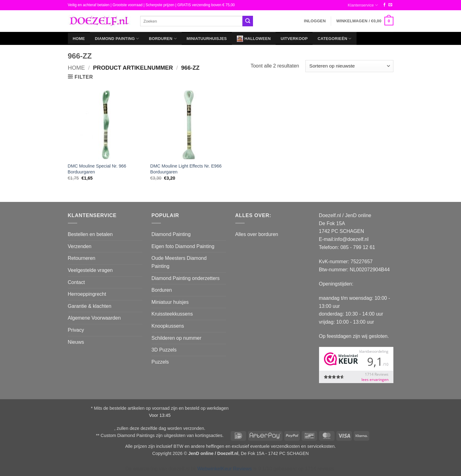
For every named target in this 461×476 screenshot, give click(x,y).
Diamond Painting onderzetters (186, 278)
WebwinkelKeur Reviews (224, 469)
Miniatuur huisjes (170, 302)
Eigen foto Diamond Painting (183, 246)
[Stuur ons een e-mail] (390, 5)
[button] (315, 21)
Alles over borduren (257, 234)
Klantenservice (363, 5)
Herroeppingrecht (87, 294)
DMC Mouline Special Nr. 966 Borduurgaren (97, 169)
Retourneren (82, 258)
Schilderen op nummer (177, 338)
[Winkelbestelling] (349, 66)
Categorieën (334, 39)
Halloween (254, 39)
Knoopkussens (168, 326)
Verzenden (80, 246)
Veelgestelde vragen (90, 270)
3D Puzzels (164, 350)
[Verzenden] (248, 21)
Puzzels (160, 362)
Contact (76, 282)
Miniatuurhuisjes (207, 39)
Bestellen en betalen (90, 234)
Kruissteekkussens (172, 314)
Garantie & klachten (90, 306)
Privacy (76, 330)
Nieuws (76, 342)
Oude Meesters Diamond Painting (179, 262)
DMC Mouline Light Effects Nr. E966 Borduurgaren (186, 169)
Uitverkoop (294, 39)
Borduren (163, 39)
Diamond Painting (117, 39)
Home (79, 39)
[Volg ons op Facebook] (384, 5)
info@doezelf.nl (351, 239)
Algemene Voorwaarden (94, 318)
